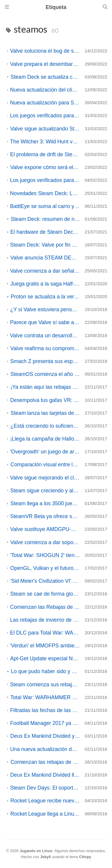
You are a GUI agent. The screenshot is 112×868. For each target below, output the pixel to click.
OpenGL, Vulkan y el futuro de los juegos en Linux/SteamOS (45, 568)
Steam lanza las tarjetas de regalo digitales (45, 413)
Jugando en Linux (36, 851)
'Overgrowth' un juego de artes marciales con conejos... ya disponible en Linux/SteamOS (45, 452)
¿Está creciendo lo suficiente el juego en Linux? (45, 426)
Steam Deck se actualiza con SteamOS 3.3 (45, 77)
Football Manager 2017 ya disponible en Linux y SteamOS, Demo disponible (45, 723)
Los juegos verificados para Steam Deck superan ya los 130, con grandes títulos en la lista (45, 180)
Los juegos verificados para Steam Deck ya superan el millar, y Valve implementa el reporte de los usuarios (45, 116)
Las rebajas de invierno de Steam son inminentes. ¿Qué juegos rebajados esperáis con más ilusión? (45, 620)
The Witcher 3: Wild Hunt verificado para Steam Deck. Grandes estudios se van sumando (45, 142)
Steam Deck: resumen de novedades (45, 219)
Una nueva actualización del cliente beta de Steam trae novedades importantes (45, 749)
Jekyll (45, 857)
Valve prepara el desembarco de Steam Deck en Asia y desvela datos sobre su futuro (45, 64)
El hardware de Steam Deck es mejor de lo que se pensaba (45, 232)
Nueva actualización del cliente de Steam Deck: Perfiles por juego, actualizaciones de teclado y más (45, 90)
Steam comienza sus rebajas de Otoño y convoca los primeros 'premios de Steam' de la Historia (45, 685)
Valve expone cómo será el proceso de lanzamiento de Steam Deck (45, 167)
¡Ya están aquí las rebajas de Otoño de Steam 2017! (45, 387)
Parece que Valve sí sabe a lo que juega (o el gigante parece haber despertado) (45, 322)
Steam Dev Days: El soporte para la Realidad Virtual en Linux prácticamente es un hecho (45, 788)
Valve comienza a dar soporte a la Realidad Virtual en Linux (45, 542)
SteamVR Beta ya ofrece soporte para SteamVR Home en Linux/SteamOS (45, 516)
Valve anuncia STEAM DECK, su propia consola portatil (45, 258)
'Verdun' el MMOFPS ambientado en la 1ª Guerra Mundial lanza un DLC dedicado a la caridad (45, 646)
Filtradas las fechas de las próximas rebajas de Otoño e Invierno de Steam (45, 710)
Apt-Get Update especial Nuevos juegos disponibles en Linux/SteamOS (45, 658)
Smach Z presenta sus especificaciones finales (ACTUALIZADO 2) (45, 361)
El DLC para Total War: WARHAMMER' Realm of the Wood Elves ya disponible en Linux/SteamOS (45, 633)
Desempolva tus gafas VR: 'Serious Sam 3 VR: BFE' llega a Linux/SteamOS (45, 400)
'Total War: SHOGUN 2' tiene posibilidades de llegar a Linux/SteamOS (45, 555)
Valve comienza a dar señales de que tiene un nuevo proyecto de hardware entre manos (45, 271)
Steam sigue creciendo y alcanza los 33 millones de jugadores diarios (45, 491)
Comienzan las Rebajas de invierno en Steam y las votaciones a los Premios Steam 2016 (45, 607)
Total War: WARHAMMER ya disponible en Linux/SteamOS (45, 697)
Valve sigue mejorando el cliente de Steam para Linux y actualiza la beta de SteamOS (45, 478)
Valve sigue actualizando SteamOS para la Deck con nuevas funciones (45, 129)
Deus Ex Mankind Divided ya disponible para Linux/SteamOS (45, 736)
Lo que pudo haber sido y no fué (46, 671)
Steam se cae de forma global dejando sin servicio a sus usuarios (45, 594)
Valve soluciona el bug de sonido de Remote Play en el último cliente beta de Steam (45, 51)
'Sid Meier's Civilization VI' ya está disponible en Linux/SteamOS (45, 581)
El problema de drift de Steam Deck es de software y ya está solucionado (45, 154)
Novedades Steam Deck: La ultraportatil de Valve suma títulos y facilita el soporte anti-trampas (45, 193)
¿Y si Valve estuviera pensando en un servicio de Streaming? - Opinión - (45, 309)
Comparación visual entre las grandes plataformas (45, 465)
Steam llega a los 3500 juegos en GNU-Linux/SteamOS (45, 503)
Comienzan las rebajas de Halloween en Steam (45, 762)
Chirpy (85, 857)
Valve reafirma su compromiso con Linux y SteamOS (45, 348)
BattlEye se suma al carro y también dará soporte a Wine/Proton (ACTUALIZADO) (45, 206)
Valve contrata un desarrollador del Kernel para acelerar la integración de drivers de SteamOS (45, 336)
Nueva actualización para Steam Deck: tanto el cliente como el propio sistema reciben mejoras (45, 103)
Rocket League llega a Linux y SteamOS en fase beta (45, 814)
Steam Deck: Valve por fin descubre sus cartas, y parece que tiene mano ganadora (45, 245)
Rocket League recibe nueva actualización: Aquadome (45, 801)
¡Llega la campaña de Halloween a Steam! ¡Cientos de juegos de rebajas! (45, 439)
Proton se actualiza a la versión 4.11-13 (45, 297)
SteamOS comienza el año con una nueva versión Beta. (45, 374)
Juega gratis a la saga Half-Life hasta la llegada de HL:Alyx (45, 284)
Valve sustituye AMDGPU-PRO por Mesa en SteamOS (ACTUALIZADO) (45, 529)
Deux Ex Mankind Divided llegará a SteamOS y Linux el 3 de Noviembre (45, 775)
